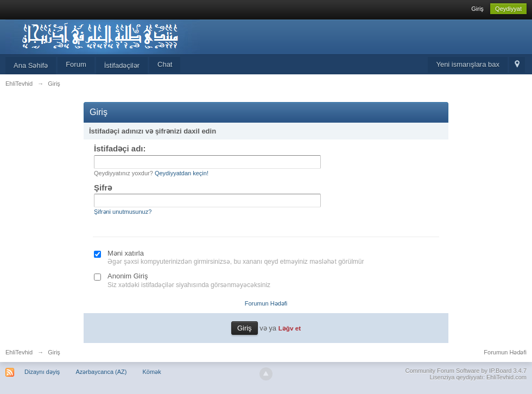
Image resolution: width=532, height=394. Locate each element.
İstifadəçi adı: (120, 148)
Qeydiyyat (508, 9)
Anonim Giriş (128, 276)
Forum (76, 64)
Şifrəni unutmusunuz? (123, 212)
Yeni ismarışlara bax (468, 64)
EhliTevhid (19, 352)
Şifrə (103, 188)
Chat (165, 64)
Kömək (152, 372)
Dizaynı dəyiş (42, 372)
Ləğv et (290, 328)
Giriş (477, 9)
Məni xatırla (126, 253)
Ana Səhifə (31, 65)
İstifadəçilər (122, 65)
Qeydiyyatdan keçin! (182, 173)
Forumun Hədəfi (266, 303)
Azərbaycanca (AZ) (101, 372)
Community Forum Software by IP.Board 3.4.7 (466, 371)
